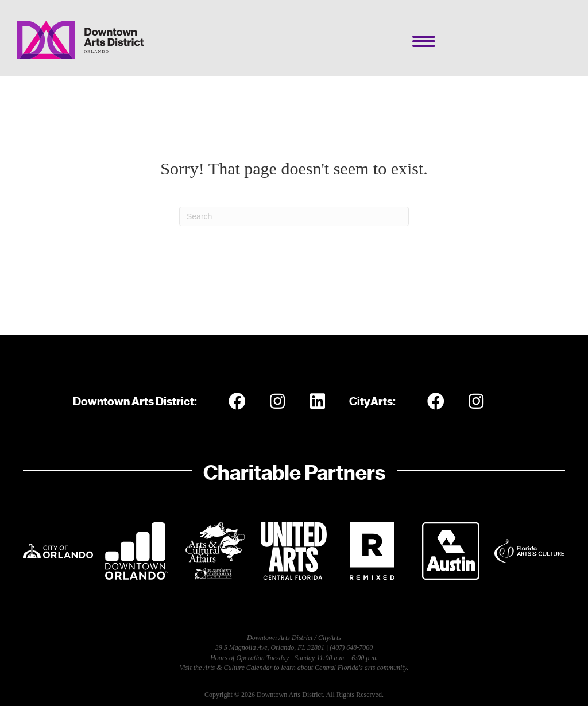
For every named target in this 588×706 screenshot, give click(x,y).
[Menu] (424, 41)
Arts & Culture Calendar (238, 668)
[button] (237, 401)
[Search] (294, 216)
